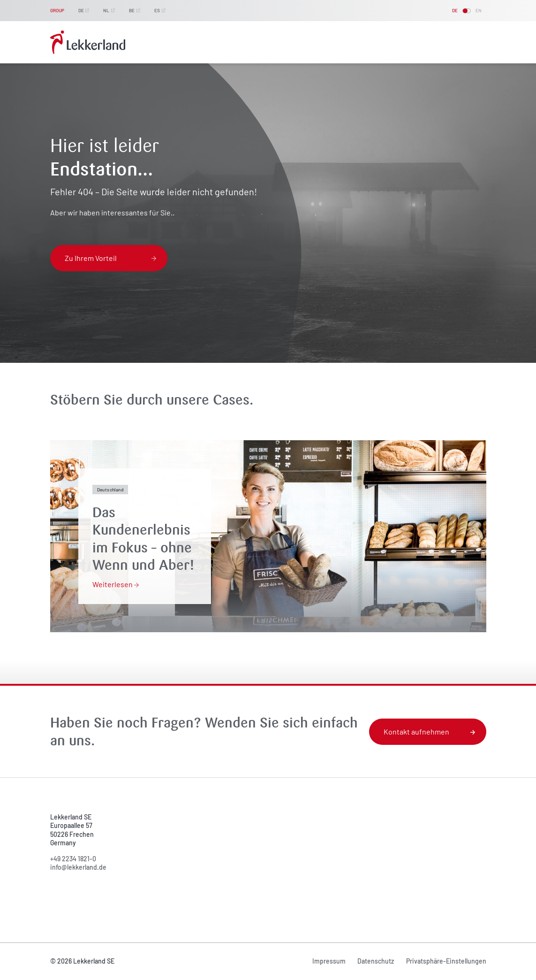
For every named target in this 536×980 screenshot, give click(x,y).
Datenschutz (376, 961)
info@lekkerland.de (78, 867)
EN (479, 10)
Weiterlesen (116, 584)
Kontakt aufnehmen (430, 731)
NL (106, 10)
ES (157, 10)
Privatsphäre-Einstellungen (446, 961)
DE (81, 10)
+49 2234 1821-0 (73, 859)
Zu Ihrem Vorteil (111, 258)
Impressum (329, 961)
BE (132, 10)
